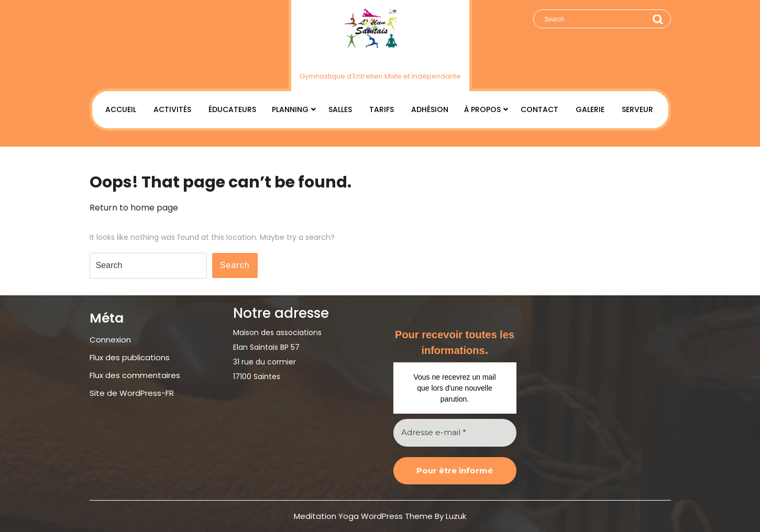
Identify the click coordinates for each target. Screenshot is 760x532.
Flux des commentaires (135, 375)
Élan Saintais (380, 59)
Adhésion (430, 109)
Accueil (121, 109)
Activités (172, 109)
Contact (539, 109)
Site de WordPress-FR (132, 393)
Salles (340, 109)
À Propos (482, 109)
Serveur (637, 109)
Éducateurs (232, 109)
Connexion (110, 340)
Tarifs (382, 109)
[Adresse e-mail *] (455, 433)
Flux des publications (130, 357)
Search (657, 19)
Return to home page (134, 208)
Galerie (590, 109)
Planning (290, 109)
